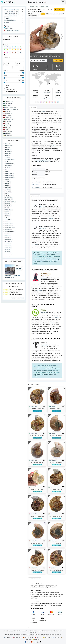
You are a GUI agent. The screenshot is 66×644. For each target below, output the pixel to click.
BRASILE (8, 105)
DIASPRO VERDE (9, 176)
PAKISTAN (8, 125)
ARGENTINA (8, 103)
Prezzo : (6, 71)
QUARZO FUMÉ (9, 224)
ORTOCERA (8, 212)
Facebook (17, 635)
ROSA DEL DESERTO (10, 232)
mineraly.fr (8, 637)
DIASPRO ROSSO (9, 174)
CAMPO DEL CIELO (10, 164)
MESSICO (8, 121)
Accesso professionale (48, 631)
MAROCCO (8, 117)
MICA (7, 208)
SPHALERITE (8, 242)
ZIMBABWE (8, 135)
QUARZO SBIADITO (10, 228)
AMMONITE (8, 152)
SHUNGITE (8, 238)
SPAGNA (8, 111)
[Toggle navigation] (63, 2)
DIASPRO (8, 172)
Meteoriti (8, 22)
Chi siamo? (28, 631)
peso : (5, 76)
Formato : (6, 80)
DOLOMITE (8, 182)
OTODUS (7, 216)
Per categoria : (7, 40)
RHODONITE (8, 230)
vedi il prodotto (37, 411)
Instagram (24, 635)
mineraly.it (38, 637)
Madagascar (47, 99)
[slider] (4, 73)
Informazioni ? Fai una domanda (39, 60)
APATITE (7, 156)
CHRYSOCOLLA (9, 254)
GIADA (7, 194)
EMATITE (7, 184)
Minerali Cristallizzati (12, 14)
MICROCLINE (9, 210)
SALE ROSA (8, 234)
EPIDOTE (8, 186)
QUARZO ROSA (9, 226)
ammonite (33, 406)
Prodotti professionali (12, 30)
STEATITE (8, 244)
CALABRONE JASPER (10, 160)
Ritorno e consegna (37, 631)
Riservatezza (22, 631)
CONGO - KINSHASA (10, 107)
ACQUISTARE (59, 9)
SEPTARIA (8, 236)
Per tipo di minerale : (6, 64)
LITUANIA (8, 115)
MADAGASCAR (10, 119)
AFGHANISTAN (9, 101)
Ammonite (58, 92)
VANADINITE (8, 248)
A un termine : (7, 58)
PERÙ (7, 123)
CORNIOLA (8, 170)
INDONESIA (8, 113)
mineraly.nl (56, 637)
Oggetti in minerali (11, 16)
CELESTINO (8, 166)
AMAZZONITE (9, 146)
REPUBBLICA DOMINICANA (12, 109)
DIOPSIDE (8, 180)
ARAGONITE (8, 250)
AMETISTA (8, 150)
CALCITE (8, 162)
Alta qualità (8, 28)
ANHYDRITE (8, 154)
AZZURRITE (8, 252)
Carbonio (38, 187)
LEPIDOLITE (8, 204)
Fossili (7, 18)
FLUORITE (8, 190)
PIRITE (7, 218)
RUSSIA (8, 127)
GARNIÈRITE (8, 192)
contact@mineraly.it (44, 635)
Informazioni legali (13, 631)
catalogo (32, 6)
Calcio (37, 185)
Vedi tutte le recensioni (18, 298)
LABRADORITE (9, 198)
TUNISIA (8, 129)
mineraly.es (47, 637)
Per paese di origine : (18, 64)
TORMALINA (8, 246)
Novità (6, 26)
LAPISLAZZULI (9, 200)
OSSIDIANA (8, 214)
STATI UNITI (8, 131)
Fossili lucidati (45, 6)
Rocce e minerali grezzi (12, 10)
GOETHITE (8, 196)
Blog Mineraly (9, 635)
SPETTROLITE (9, 240)
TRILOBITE (8, 256)
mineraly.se (36, 639)
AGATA (7, 144)
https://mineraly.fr (56, 635)
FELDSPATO (8, 188)
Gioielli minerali (10, 20)
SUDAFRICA (8, 133)
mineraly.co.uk (17, 637)
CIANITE (7, 168)
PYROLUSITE (8, 220)
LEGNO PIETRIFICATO (10, 202)
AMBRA (7, 148)
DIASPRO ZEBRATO (10, 178)
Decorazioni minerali (11, 12)
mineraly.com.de (28, 637)
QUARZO (8, 222)
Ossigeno (38, 182)
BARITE (7, 158)
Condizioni (5, 631)
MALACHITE (8, 206)
